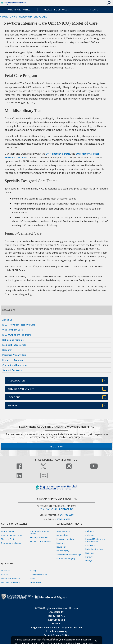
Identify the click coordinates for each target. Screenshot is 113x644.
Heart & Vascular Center (12, 535)
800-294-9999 (63, 519)
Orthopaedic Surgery (66, 558)
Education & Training (10, 582)
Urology (89, 561)
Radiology (90, 553)
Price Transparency (57, 631)
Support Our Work (12, 370)
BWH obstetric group (58, 154)
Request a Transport (14, 360)
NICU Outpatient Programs (17, 335)
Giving (33, 571)
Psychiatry (90, 545)
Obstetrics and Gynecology (69, 555)
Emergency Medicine (66, 539)
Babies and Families (13, 340)
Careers (5, 575)
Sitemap (56, 624)
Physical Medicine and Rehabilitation (95, 540)
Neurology (61, 547)
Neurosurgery (63, 551)
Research (94, 10)
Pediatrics (90, 535)
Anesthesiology (63, 531)
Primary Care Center (39, 537)
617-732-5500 (48, 509)
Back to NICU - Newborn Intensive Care (25, 17)
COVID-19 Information (11, 578)
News (33, 578)
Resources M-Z (57, 620)
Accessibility (56, 612)
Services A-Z (36, 582)
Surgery (89, 557)
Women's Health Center (41, 541)
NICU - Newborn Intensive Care (19, 325)
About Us (7, 320)
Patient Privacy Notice (57, 635)
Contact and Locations (15, 365)
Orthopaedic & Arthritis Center (40, 532)
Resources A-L (56, 616)
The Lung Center (8, 539)
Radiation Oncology (94, 549)
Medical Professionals (56, 10)
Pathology (90, 531)
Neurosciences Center (11, 543)
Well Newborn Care (13, 330)
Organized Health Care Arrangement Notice (56, 628)
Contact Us (66, 509)
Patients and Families (19, 10)
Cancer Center (8, 531)
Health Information (39, 575)
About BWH (56, 447)
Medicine (61, 543)
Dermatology (62, 535)
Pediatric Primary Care (14, 355)
